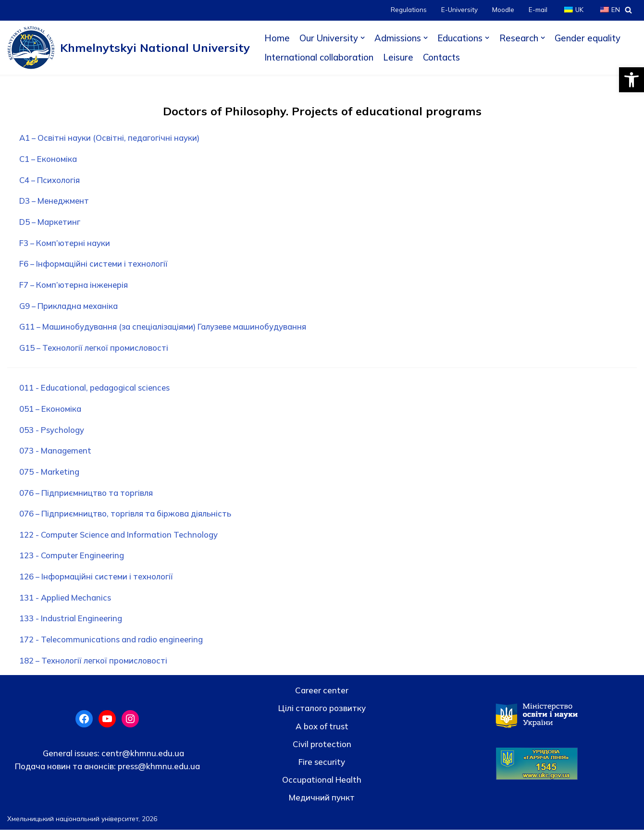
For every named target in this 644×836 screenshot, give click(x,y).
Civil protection (322, 750)
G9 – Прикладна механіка (70, 308)
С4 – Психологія (51, 181)
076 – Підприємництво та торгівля (87, 497)
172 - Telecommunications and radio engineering (113, 645)
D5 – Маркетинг (51, 223)
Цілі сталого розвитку (322, 714)
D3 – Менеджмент (56, 202)
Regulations (408, 10)
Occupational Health (322, 786)
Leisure (398, 57)
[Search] (628, 10)
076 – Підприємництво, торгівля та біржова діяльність (127, 518)
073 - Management (56, 454)
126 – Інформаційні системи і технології (98, 582)
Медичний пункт (322, 804)
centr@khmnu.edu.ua (142, 759)
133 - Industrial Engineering (72, 624)
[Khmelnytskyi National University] (129, 48)
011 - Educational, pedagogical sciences (96, 391)
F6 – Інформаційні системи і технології (95, 266)
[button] (632, 80)
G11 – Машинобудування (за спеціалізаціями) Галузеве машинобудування (166, 329)
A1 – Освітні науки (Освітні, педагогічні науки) (111, 138)
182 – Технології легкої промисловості (95, 667)
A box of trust (322, 732)
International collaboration (319, 57)
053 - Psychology (52, 433)
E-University (459, 10)
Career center (322, 696)
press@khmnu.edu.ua (158, 772)
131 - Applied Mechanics (66, 603)
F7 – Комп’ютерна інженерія (75, 287)
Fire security (322, 768)
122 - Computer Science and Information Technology (121, 539)
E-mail (538, 10)
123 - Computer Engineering (73, 560)
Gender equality (588, 38)
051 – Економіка (51, 412)
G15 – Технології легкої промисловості (96, 350)
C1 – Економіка (49, 160)
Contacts (442, 57)
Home (277, 38)
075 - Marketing (50, 475)
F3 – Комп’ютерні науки (66, 244)
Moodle (503, 10)
